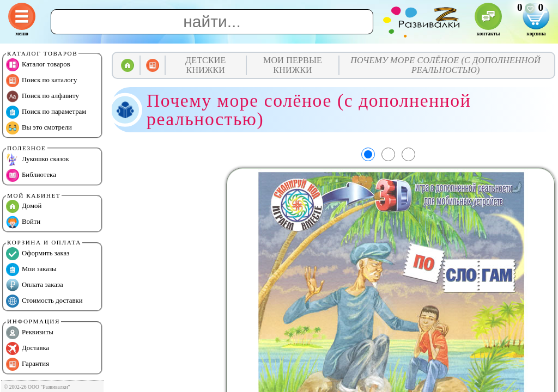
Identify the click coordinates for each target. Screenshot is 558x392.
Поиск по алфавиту (43, 96)
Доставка (28, 348)
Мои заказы (31, 269)
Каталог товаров (38, 65)
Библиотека (31, 175)
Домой (24, 206)
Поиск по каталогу (41, 81)
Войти (23, 222)
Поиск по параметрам (46, 112)
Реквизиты (30, 333)
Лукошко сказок (38, 160)
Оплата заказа (35, 285)
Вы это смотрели (39, 128)
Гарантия (28, 364)
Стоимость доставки (44, 301)
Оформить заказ (38, 254)
